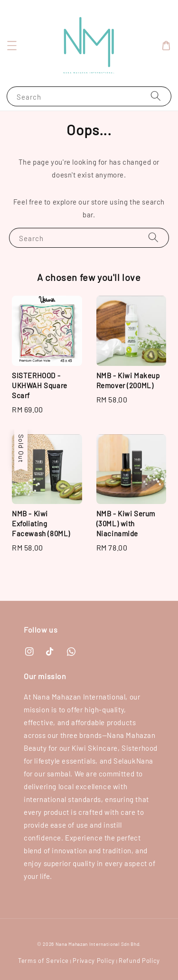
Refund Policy (139, 961)
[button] (12, 46)
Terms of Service (43, 961)
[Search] (156, 96)
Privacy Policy (94, 961)
